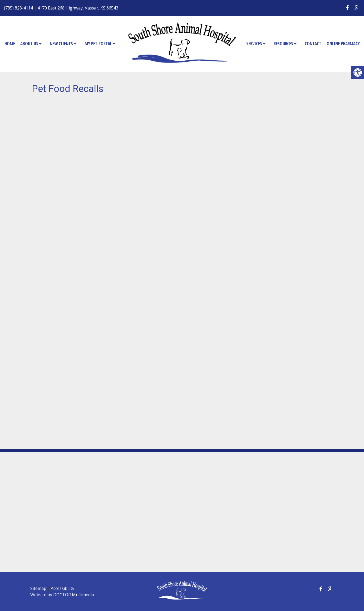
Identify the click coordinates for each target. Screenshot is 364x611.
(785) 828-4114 (18, 8)
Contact (313, 44)
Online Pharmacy (343, 44)
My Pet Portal (98, 44)
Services (254, 44)
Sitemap (38, 588)
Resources (283, 44)
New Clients (61, 44)
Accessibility (63, 588)
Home (10, 44)
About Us (29, 44)
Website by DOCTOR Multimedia (62, 595)
